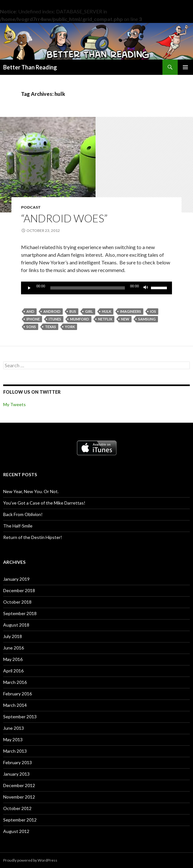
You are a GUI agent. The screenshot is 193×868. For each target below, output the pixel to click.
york (70, 327)
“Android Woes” (64, 218)
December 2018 (19, 590)
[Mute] (146, 288)
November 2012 (19, 797)
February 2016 (18, 694)
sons (31, 327)
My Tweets (14, 404)
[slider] (88, 288)
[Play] (29, 288)
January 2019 (16, 579)
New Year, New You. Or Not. (31, 491)
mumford (80, 319)
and (30, 311)
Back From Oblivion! (23, 514)
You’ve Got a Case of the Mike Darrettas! (44, 503)
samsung (147, 319)
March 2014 (15, 705)
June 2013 (14, 728)
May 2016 (13, 659)
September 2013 (20, 717)
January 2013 (16, 774)
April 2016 (13, 671)
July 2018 (13, 636)
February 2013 (18, 762)
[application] (97, 288)
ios (153, 311)
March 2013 (15, 751)
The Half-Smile (18, 526)
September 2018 (20, 613)
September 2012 (20, 820)
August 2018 (16, 625)
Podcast (31, 207)
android (52, 311)
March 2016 (15, 682)
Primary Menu (185, 67)
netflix (105, 319)
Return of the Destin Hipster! (33, 537)
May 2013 (13, 739)
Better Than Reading (30, 67)
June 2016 (14, 648)
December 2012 (19, 785)
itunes (55, 319)
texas (50, 327)
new (125, 319)
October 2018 (17, 602)
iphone (33, 319)
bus (73, 311)
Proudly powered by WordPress (30, 860)
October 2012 (17, 808)
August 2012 (16, 831)
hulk (107, 311)
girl (89, 311)
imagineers (131, 311)
